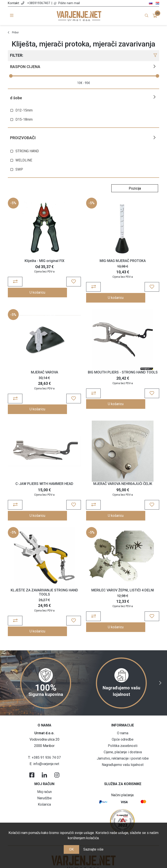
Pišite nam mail (69, 3)
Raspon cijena (25, 67)
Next (160, 661)
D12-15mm (24, 110)
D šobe (16, 98)
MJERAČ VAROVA (44, 367)
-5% (13, 203)
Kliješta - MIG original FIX (44, 261)
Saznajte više (93, 849)
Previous (7, 661)
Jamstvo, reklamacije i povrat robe (123, 737)
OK (71, 849)
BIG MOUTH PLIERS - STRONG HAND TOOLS (123, 367)
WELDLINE (24, 160)
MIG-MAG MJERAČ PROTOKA (123, 261)
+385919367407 (39, 3)
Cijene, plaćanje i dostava (123, 730)
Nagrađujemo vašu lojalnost (123, 743)
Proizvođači (23, 138)
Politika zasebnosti (123, 724)
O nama (123, 711)
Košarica (44, 783)
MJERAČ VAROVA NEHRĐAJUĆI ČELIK (123, 472)
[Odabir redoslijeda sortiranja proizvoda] (135, 188)
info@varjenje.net (46, 742)
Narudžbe (44, 776)
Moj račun (44, 770)
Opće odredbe (123, 718)
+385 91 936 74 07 (46, 736)
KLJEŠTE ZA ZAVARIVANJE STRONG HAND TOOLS (44, 580)
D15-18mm (24, 119)
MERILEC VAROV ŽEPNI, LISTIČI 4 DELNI (123, 578)
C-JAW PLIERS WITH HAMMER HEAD (44, 472)
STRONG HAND (27, 151)
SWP (19, 169)
